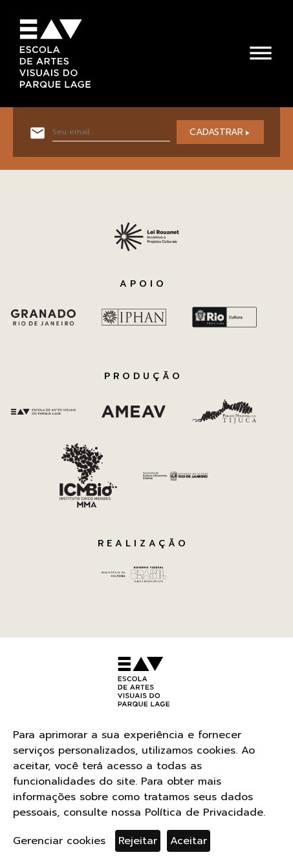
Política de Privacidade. (205, 812)
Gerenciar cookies (59, 841)
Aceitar (189, 841)
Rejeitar (138, 841)
